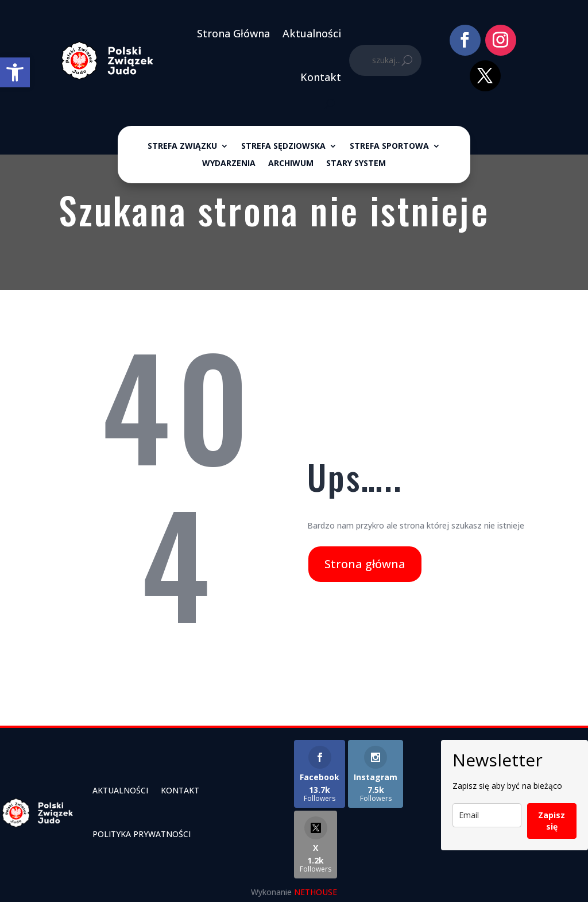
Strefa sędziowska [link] (283, 147)
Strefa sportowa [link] (389, 147)
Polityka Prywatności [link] (142, 834)
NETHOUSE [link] (316, 892)
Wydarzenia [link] (229, 164)
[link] (15, 72)
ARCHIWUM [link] (291, 164)
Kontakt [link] (321, 77)
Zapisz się (552, 821)
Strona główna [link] (365, 564)
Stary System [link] (356, 164)
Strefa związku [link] (182, 147)
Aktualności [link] (312, 33)
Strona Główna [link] (233, 33)
